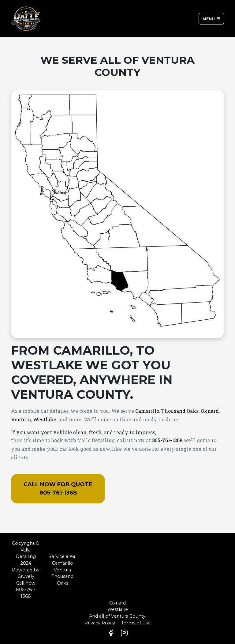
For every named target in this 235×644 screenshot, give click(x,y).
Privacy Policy (100, 623)
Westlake (45, 419)
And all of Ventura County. (118, 616)
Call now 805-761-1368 (26, 590)
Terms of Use (136, 623)
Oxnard (210, 411)
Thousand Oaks (180, 411)
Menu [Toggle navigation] (211, 19)
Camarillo (147, 411)
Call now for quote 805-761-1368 (58, 489)
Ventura (21, 419)
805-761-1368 (167, 440)
